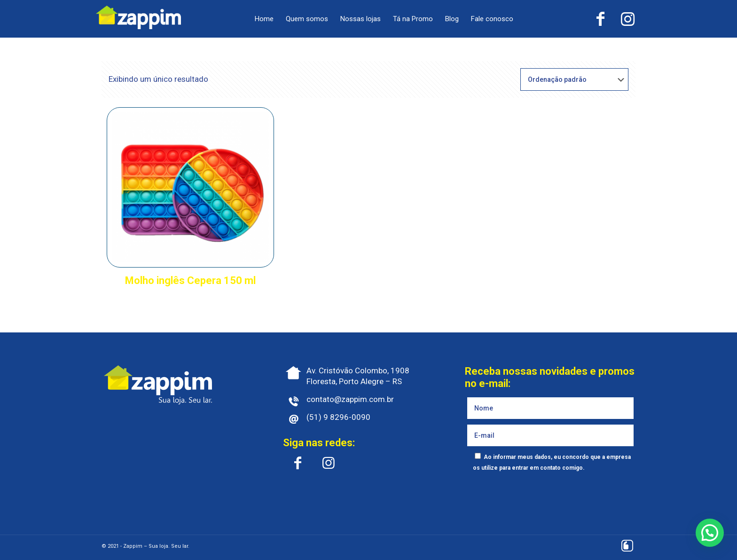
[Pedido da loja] (574, 79)
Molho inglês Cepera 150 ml (190, 280)
